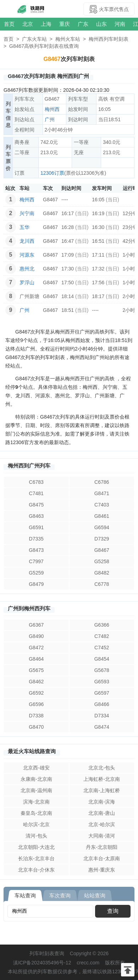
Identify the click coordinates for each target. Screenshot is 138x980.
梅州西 (52, 109)
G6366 (102, 625)
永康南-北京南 (36, 779)
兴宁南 (27, 213)
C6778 (102, 584)
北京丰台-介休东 (36, 870)
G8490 (36, 636)
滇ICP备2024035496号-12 (42, 963)
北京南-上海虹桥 (102, 790)
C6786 (102, 482)
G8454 (102, 659)
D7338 (36, 716)
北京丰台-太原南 (102, 858)
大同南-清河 (102, 836)
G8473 (36, 550)
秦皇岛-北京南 (36, 813)
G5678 (102, 670)
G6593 (102, 682)
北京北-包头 (102, 768)
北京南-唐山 (102, 813)
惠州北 (27, 269)
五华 (24, 227)
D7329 (102, 539)
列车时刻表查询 (47, 953)
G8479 (36, 584)
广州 (50, 119)
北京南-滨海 (102, 802)
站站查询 (95, 895)
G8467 (102, 550)
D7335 (36, 539)
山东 (101, 24)
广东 (83, 24)
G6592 (36, 693)
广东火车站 (34, 39)
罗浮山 (27, 282)
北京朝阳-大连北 (36, 847)
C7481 (36, 493)
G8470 (36, 727)
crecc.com (88, 963)
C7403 (102, 505)
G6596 (36, 704)
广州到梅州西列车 (29, 608)
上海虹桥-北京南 (102, 779)
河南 (120, 24)
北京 (28, 24)
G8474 (102, 727)
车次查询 (60, 895)
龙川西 (27, 241)
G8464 (36, 659)
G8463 (36, 516)
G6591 (36, 527)
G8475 (36, 505)
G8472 (36, 648)
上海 (46, 24)
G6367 (36, 625)
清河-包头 (36, 836)
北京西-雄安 (36, 768)
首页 (9, 24)
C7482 (102, 636)
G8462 (36, 682)
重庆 (65, 24)
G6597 (102, 693)
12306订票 (52, 173)
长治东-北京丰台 (36, 858)
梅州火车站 (68, 39)
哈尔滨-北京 (36, 824)
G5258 (102, 561)
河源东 (27, 255)
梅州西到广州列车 (29, 466)
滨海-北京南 (36, 802)
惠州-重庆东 (102, 870)
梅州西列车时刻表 (109, 39)
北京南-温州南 (36, 790)
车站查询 (25, 895)
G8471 (102, 493)
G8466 (102, 704)
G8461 (102, 516)
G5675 (36, 670)
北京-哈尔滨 (102, 824)
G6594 (102, 527)
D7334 (102, 716)
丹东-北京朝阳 (102, 847)
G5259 (36, 573)
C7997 (36, 561)
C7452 (102, 648)
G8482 (102, 573)
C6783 (36, 482)
